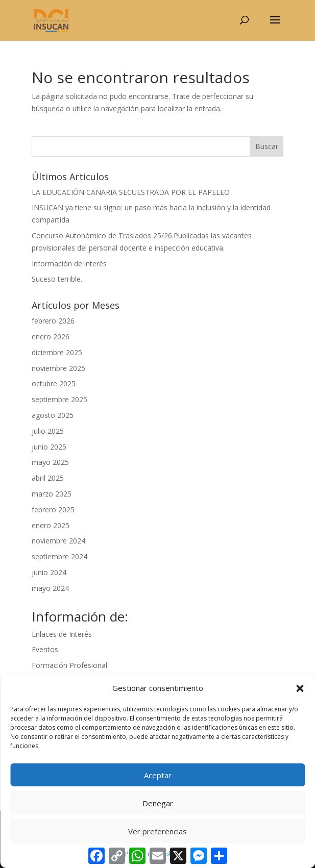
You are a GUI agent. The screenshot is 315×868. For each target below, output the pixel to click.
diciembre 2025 (57, 352)
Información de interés (69, 264)
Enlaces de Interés (62, 634)
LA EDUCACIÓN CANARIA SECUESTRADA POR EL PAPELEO (131, 192)
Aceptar (158, 775)
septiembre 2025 (59, 399)
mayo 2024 (50, 588)
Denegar (158, 803)
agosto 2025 (53, 415)
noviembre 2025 (58, 368)
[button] (300, 688)
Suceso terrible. (57, 279)
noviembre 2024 (58, 541)
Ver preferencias (157, 831)
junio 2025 (49, 447)
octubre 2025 (54, 383)
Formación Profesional (69, 665)
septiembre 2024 (59, 556)
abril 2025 (48, 478)
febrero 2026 (53, 321)
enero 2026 (51, 337)
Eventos (45, 649)
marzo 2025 (52, 494)
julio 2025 (48, 431)
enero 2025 (51, 525)
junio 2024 (49, 572)
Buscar (267, 146)
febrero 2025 (53, 510)
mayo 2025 (50, 462)
